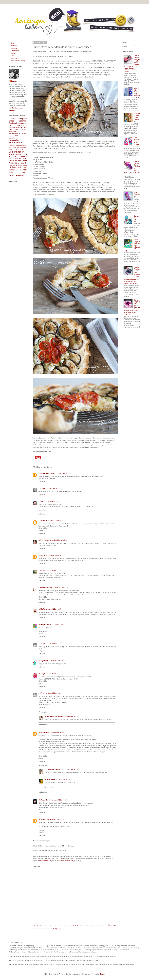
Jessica (44, 624)
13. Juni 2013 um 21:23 (54, 644)
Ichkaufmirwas (13, 138)
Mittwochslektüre (22, 147)
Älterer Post (112, 925)
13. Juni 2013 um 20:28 (54, 571)
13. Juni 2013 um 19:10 (64, 473)
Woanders (13, 163)
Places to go (21, 149)
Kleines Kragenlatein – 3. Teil (137, 219)
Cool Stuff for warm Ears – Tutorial (137, 116)
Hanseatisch (13, 132)
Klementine (51, 780)
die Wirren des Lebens (20, 165)
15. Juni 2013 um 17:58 (71, 770)
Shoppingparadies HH (16, 154)
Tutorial (25, 159)
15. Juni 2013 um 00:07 (60, 800)
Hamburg (17, 128)
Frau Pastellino (45, 540)
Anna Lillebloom (46, 588)
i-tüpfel (43, 674)
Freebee (11, 128)
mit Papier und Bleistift (18, 167)
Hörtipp (25, 136)
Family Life (24, 125)
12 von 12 (13, 119)
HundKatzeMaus (14, 134)
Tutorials (13, 53)
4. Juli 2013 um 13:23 (57, 819)
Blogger (102, 974)
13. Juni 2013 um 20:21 (59, 540)
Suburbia (24, 156)
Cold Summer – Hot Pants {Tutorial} (137, 141)
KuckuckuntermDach (48, 473)
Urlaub (25, 161)
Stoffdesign (14, 48)
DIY (26, 123)
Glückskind (45, 732)
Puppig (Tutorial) (137, 193)
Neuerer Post (38, 925)
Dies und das (14, 125)
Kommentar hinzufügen (42, 841)
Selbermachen (16, 152)
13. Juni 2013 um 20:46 (60, 588)
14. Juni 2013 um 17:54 (54, 674)
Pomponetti (45, 819)
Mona (11, 149)
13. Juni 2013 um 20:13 (55, 521)
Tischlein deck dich (15, 159)
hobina (43, 488)
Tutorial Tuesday (15, 161)
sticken (22, 176)
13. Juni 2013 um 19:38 (52, 502)
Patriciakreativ (46, 800)
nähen (12, 170)
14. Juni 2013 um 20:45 (57, 732)
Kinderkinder (15, 143)
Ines (42, 502)
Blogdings (20, 123)
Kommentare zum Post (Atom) (51, 929)
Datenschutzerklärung (45, 861)
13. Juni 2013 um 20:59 (54, 609)
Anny (43, 644)
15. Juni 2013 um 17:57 (71, 716)
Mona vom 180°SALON (55, 716)
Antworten (42, 482)
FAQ (12, 56)
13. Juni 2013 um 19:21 (53, 488)
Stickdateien (15, 51)
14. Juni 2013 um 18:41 (54, 693)
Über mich (14, 46)
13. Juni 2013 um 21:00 (55, 624)
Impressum (14, 58)
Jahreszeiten (14, 140)
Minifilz (43, 609)
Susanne (14, 81)
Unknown (43, 521)
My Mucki (44, 661)
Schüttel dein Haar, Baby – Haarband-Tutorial (137, 93)
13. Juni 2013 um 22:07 (56, 661)
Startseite (75, 925)
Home (13, 43)
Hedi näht (44, 555)
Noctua (43, 571)
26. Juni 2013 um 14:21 (63, 780)
